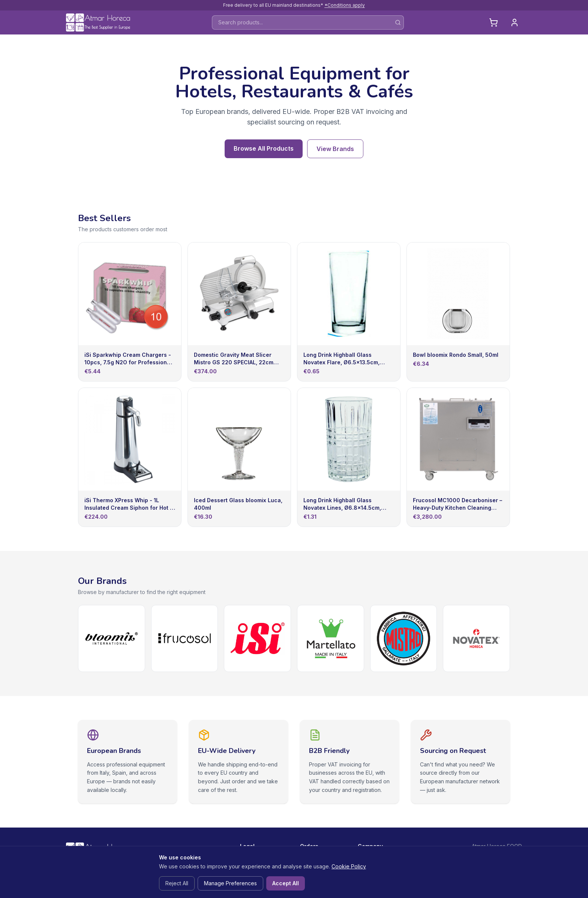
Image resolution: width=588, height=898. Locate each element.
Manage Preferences (230, 883)
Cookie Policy (349, 866)
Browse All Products (264, 148)
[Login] (514, 22)
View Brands (335, 149)
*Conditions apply (345, 5)
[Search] (398, 22)
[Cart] (493, 22)
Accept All (286, 883)
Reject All (177, 883)
